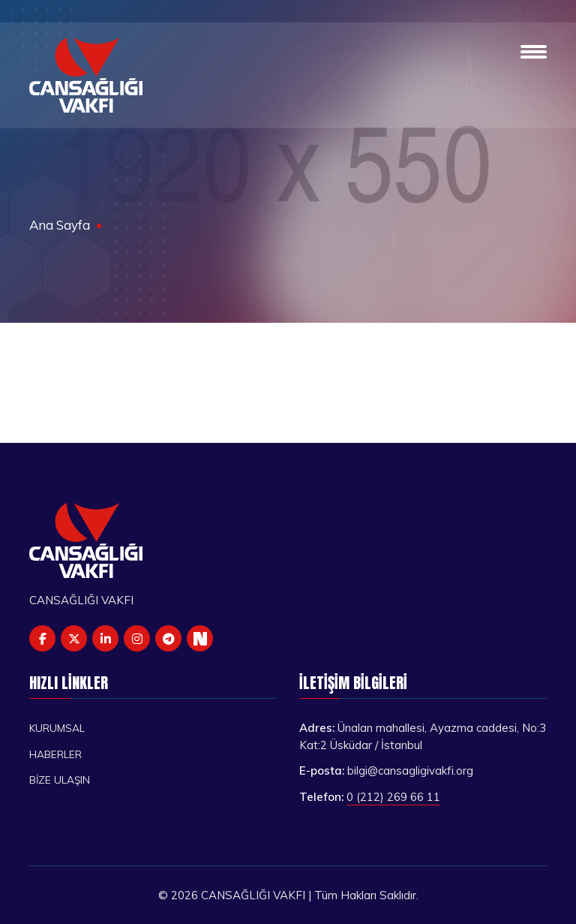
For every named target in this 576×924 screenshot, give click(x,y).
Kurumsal (57, 728)
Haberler (55, 754)
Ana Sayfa (60, 225)
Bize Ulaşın (60, 780)
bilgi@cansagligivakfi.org (410, 771)
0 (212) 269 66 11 (393, 797)
